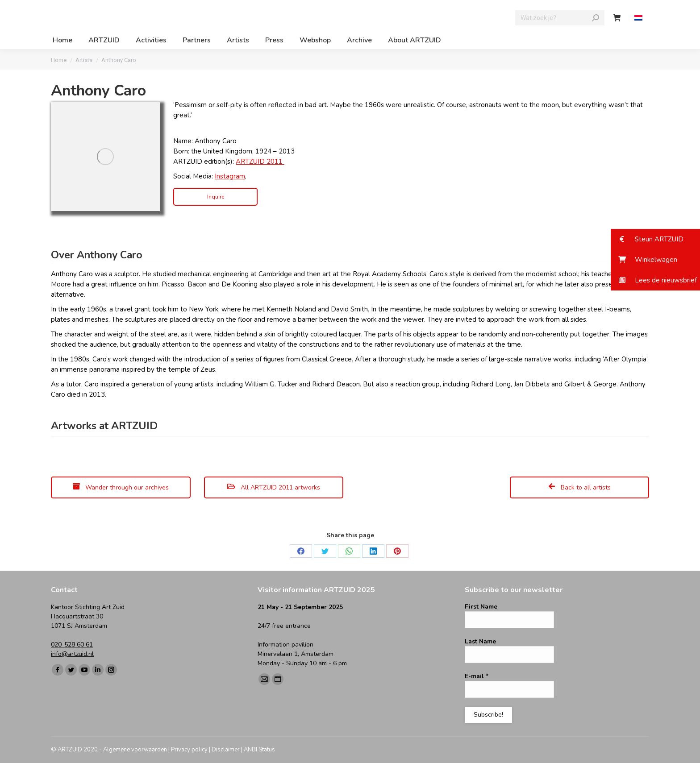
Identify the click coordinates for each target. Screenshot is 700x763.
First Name (481, 607)
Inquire (216, 197)
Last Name (480, 641)
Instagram (230, 176)
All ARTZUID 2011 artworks (274, 487)
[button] (655, 239)
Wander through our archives (121, 487)
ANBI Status (259, 750)
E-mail (477, 676)
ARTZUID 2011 (260, 162)
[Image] (105, 157)
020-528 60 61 (72, 645)
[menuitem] (640, 18)
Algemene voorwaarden (135, 750)
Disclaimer (226, 750)
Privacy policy (189, 750)
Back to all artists (579, 487)
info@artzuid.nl (72, 654)
